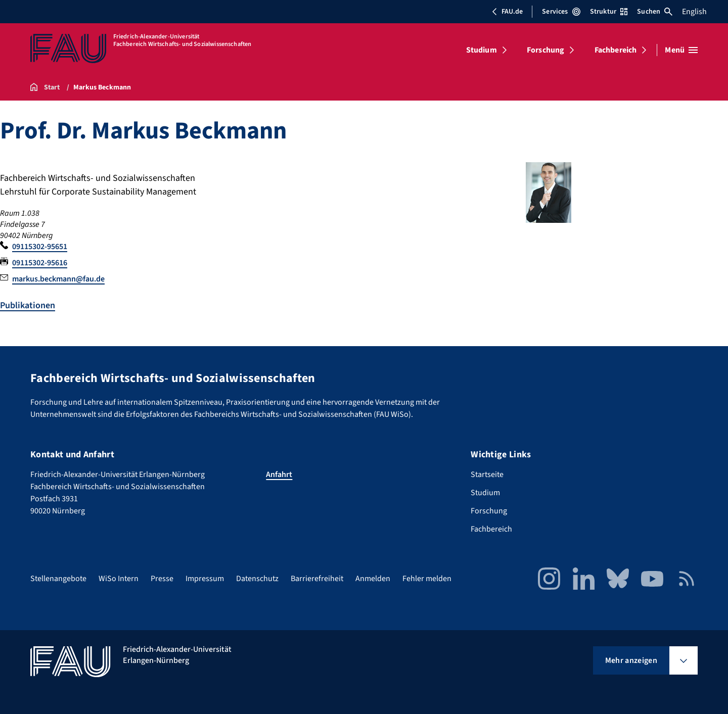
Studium (482, 50)
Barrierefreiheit (317, 579)
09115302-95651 (40, 247)
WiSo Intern (119, 579)
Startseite (487, 474)
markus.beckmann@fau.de (58, 279)
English (694, 12)
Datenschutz (257, 579)
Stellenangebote (58, 579)
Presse (162, 579)
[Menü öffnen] (681, 50)
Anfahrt (279, 474)
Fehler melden (427, 579)
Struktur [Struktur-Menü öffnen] (609, 12)
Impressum (205, 579)
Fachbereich (616, 50)
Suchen (655, 12)
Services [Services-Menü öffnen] (561, 12)
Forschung (545, 50)
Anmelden (373, 579)
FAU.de (507, 12)
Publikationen (28, 305)
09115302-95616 (40, 263)
